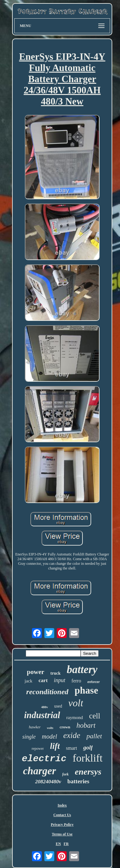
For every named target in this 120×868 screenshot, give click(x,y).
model (49, 736)
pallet (94, 736)
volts (50, 728)
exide (72, 735)
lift (55, 746)
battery (82, 670)
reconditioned (47, 692)
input (60, 680)
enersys (88, 772)
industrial (42, 715)
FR (66, 844)
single (29, 737)
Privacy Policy (62, 825)
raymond (75, 717)
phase (87, 690)
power (36, 672)
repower (38, 749)
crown (65, 727)
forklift (87, 758)
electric (44, 759)
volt (76, 703)
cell (95, 716)
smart (72, 748)
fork (66, 774)
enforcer (94, 682)
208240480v (48, 782)
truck (56, 673)
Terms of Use (62, 834)
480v (45, 707)
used (58, 706)
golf (88, 747)
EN (58, 844)
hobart (86, 725)
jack (28, 681)
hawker (35, 727)
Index (62, 805)
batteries (78, 781)
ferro (76, 681)
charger (39, 771)
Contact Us (62, 815)
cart (43, 680)
